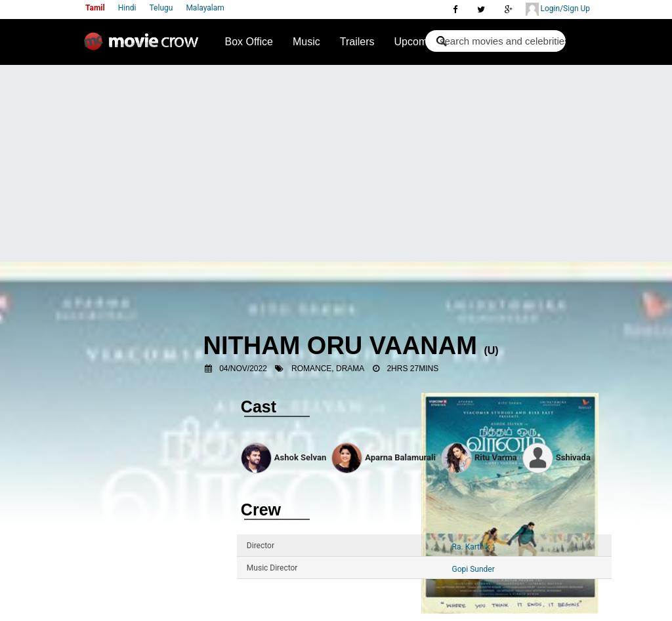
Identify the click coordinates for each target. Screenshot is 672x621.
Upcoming (418, 42)
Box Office (249, 42)
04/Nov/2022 (243, 369)
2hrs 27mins (412, 369)
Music (306, 42)
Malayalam (205, 8)
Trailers (357, 42)
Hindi (127, 8)
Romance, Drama (328, 369)
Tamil (95, 8)
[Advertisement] (336, 163)
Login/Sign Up (558, 9)
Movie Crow (144, 47)
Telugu (161, 8)
